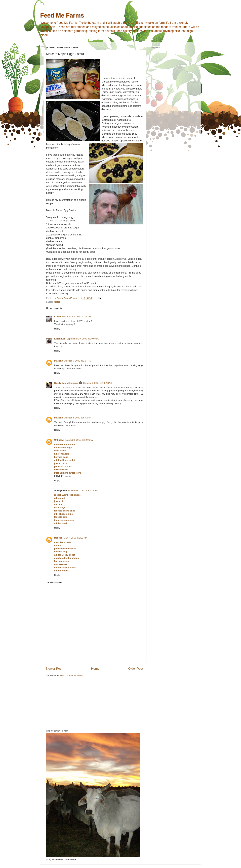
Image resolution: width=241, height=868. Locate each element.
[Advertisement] (71, 703)
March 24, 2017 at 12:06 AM (79, 440)
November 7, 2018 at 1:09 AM (83, 490)
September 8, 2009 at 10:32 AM (78, 317)
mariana (59, 361)
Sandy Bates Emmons (66, 383)
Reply (57, 329)
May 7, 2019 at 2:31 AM (75, 538)
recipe (57, 302)
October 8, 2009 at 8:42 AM (78, 418)
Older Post (136, 669)
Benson (58, 538)
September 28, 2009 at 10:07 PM (83, 339)
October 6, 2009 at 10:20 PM (97, 383)
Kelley (58, 317)
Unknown (59, 440)
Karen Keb (60, 339)
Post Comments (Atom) (72, 675)
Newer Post (54, 669)
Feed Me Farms (62, 15)
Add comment (55, 582)
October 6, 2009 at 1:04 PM (78, 361)
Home (95, 669)
